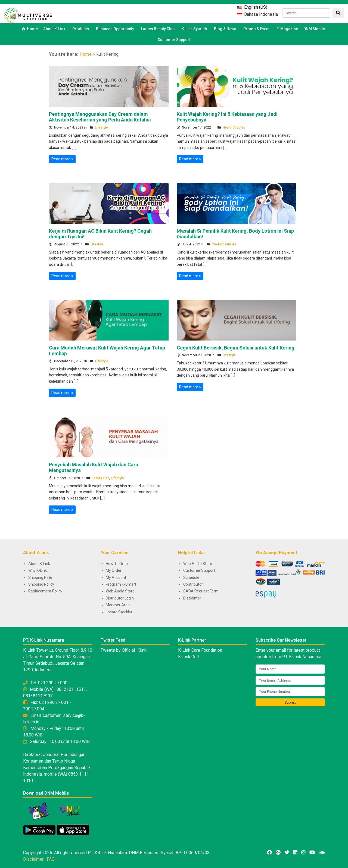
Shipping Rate (40, 577)
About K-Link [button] (55, 29)
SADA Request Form (201, 591)
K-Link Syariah (195, 29)
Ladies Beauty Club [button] (159, 29)
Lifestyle (101, 127)
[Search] (306, 13)
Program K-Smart (121, 584)
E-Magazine (287, 29)
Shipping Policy (41, 584)
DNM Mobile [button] (315, 29)
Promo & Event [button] (257, 29)
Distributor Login (120, 598)
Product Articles (224, 244)
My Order (114, 570)
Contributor (193, 584)
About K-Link (39, 564)
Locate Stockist (119, 612)
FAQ (51, 859)
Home (32, 29)
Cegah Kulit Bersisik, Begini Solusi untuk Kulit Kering (236, 348)
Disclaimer (192, 598)
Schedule (191, 577)
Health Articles (234, 127)
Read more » (62, 159)
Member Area (118, 605)
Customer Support (174, 40)
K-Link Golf (189, 657)
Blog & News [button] (226, 29)
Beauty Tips (100, 478)
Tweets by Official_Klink (124, 650)
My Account (116, 577)
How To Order (117, 564)
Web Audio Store (120, 591)
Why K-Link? (38, 570)
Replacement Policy (45, 591)
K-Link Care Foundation (200, 650)
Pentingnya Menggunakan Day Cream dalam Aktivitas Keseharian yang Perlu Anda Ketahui (100, 117)
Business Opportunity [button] (116, 29)
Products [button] (81, 29)
